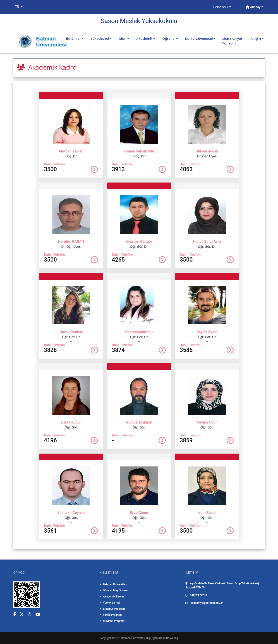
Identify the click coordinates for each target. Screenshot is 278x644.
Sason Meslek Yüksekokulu (139, 21)
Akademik (144, 39)
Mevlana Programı (112, 621)
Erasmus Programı (112, 609)
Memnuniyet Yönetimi (232, 41)
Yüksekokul (100, 39)
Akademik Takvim (112, 597)
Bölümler (73, 39)
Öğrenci (169, 39)
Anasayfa (254, 7)
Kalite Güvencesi (199, 39)
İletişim (255, 39)
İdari (123, 39)
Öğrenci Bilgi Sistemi (114, 590)
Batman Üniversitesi (113, 584)
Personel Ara (223, 7)
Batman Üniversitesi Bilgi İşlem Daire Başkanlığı (150, 638)
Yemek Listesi (110, 603)
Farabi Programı (111, 615)
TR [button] (17, 7)
